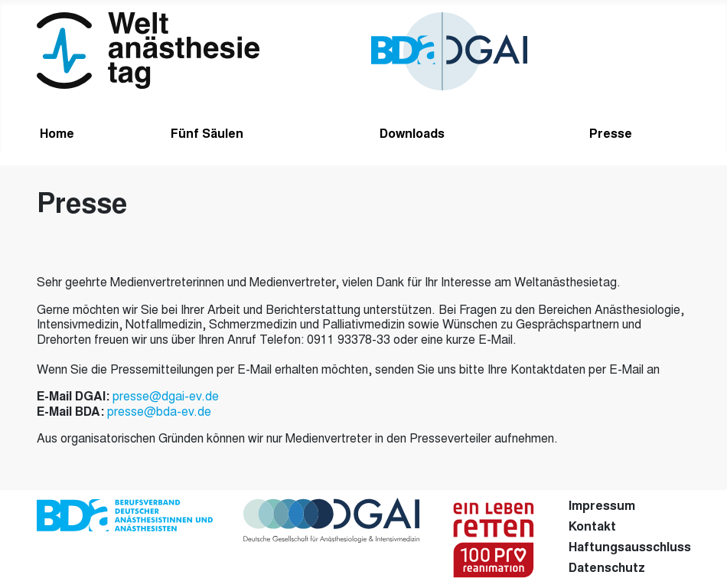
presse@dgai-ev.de (166, 397)
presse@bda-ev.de (159, 413)
